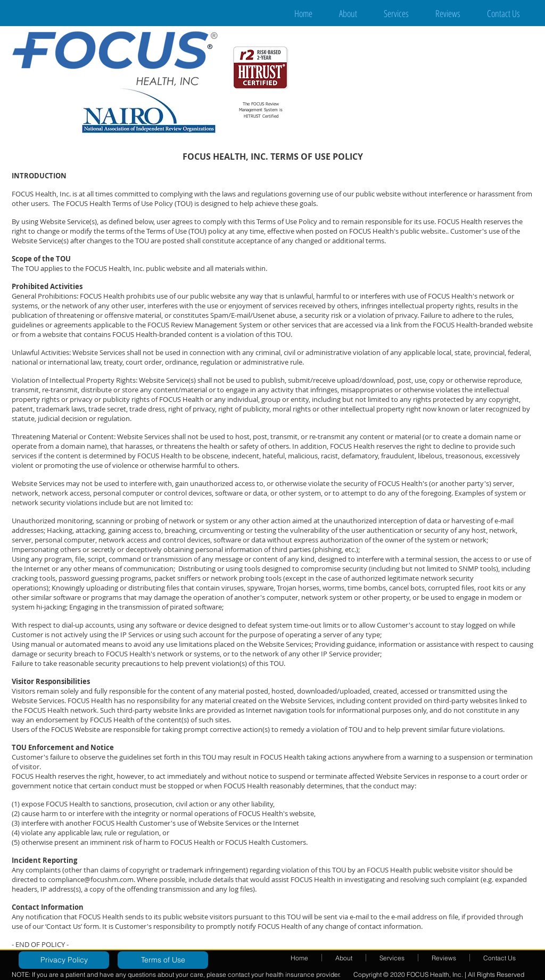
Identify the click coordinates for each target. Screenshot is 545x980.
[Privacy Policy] (64, 960)
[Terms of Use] (163, 960)
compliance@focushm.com (91, 879)
